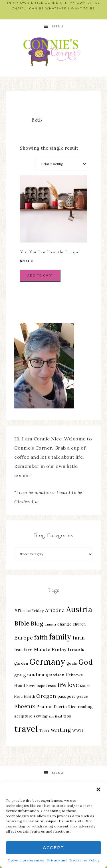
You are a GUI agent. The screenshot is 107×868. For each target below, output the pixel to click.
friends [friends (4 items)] (76, 649)
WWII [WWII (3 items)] (78, 730)
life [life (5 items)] (62, 685)
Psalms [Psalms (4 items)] (44, 706)
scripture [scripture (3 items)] (23, 716)
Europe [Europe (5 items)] (24, 638)
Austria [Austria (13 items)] (79, 609)
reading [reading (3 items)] (85, 707)
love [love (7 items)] (73, 685)
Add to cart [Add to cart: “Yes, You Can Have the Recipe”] (40, 275)
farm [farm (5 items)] (79, 638)
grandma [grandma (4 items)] (34, 675)
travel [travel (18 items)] (26, 729)
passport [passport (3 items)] (66, 696)
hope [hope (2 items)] (41, 686)
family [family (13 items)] (60, 637)
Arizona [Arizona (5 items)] (55, 610)
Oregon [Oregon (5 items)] (46, 696)
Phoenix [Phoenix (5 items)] (25, 706)
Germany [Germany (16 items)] (47, 662)
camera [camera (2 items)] (50, 624)
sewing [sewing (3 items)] (41, 716)
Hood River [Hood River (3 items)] (25, 685)
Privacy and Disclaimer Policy (73, 860)
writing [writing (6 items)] (61, 730)
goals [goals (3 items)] (72, 663)
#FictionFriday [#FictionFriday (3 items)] (29, 611)
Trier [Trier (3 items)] (45, 730)
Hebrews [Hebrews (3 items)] (74, 675)
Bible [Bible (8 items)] (22, 623)
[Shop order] (61, 164)
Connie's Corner (54, 52)
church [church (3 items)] (79, 624)
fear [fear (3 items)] (18, 650)
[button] (98, 789)
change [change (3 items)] (64, 624)
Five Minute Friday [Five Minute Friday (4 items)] (45, 649)
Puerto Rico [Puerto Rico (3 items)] (65, 707)
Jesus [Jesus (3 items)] (51, 685)
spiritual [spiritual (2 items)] (56, 716)
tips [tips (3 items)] (67, 716)
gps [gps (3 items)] (18, 675)
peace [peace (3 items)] (82, 696)
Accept (53, 848)
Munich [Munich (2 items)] (30, 697)
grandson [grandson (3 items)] (55, 675)
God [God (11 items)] (86, 662)
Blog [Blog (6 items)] (37, 624)
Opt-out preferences (26, 860)
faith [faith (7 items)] (41, 637)
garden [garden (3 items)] (21, 663)
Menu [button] (58, 26)
